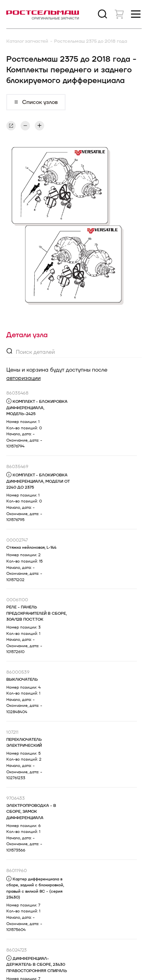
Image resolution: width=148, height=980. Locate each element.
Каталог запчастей (27, 41)
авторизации (23, 378)
